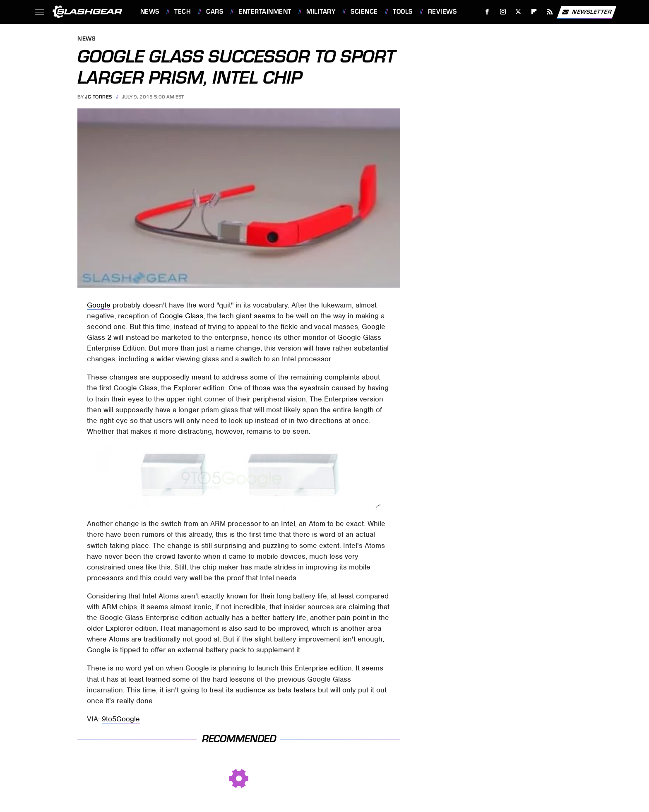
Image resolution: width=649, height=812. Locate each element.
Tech (183, 12)
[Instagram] (503, 12)
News (150, 12)
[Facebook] (487, 12)
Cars (215, 12)
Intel (288, 524)
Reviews (442, 12)
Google (99, 305)
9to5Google (121, 719)
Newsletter (587, 12)
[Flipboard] (534, 12)
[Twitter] (518, 12)
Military (321, 12)
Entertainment (265, 12)
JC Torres (99, 97)
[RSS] (549, 12)
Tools (403, 12)
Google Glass (181, 316)
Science (364, 12)
